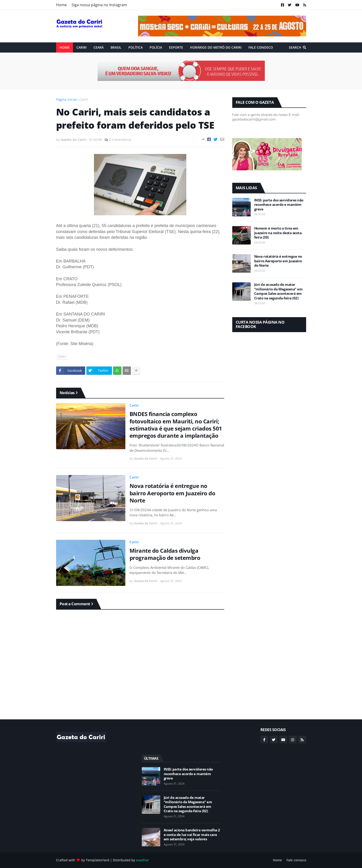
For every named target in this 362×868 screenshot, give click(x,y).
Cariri (84, 99)
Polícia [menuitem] (156, 47)
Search (295, 47)
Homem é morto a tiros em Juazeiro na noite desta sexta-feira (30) (278, 233)
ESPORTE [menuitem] (176, 47)
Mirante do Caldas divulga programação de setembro (165, 554)
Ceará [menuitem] (99, 47)
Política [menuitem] (136, 47)
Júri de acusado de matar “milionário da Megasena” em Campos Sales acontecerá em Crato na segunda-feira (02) (278, 291)
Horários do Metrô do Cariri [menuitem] (216, 47)
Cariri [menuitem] (81, 47)
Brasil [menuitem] (116, 47)
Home (61, 5)
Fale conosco (296, 860)
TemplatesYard (98, 860)
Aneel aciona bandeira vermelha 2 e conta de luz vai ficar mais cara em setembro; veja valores (192, 835)
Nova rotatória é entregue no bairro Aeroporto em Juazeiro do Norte (172, 493)
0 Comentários (120, 140)
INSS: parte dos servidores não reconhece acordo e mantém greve (279, 205)
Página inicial (66, 99)
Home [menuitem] (65, 47)
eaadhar (142, 860)
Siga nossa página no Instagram (99, 5)
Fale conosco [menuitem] (261, 47)
